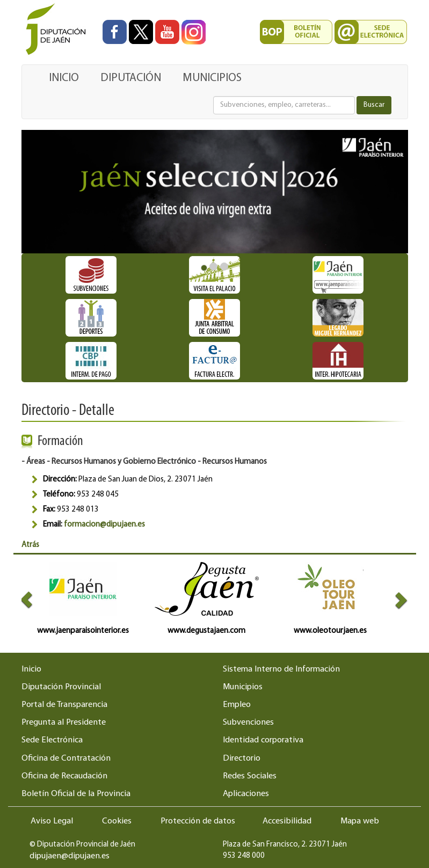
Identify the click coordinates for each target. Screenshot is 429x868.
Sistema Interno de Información (281, 669)
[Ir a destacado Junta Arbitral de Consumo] (215, 318)
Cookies (117, 821)
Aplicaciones (246, 794)
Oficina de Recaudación (64, 776)
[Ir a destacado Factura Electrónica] (215, 361)
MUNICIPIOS (212, 78)
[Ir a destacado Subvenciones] (91, 275)
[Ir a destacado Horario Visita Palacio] (215, 275)
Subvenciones (248, 723)
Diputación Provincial (61, 687)
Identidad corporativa (263, 740)
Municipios (243, 687)
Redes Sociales (250, 776)
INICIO (64, 78)
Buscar (374, 105)
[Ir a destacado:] (215, 192)
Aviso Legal (52, 821)
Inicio (31, 669)
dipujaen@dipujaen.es (70, 856)
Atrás (30, 545)
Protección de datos (198, 821)
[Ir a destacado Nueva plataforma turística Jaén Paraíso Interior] (338, 275)
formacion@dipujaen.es (104, 525)
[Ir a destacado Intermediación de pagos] (91, 361)
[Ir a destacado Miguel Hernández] (338, 318)
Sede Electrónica (52, 740)
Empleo (237, 705)
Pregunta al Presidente (64, 723)
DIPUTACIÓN (131, 78)
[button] (31, 599)
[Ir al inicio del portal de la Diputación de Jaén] (59, 30)
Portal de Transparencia (64, 705)
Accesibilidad (287, 821)
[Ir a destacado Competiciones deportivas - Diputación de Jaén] (91, 318)
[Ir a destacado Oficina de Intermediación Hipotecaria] (338, 361)
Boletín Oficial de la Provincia (76, 794)
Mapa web (360, 821)
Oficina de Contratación (66, 758)
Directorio (242, 758)
